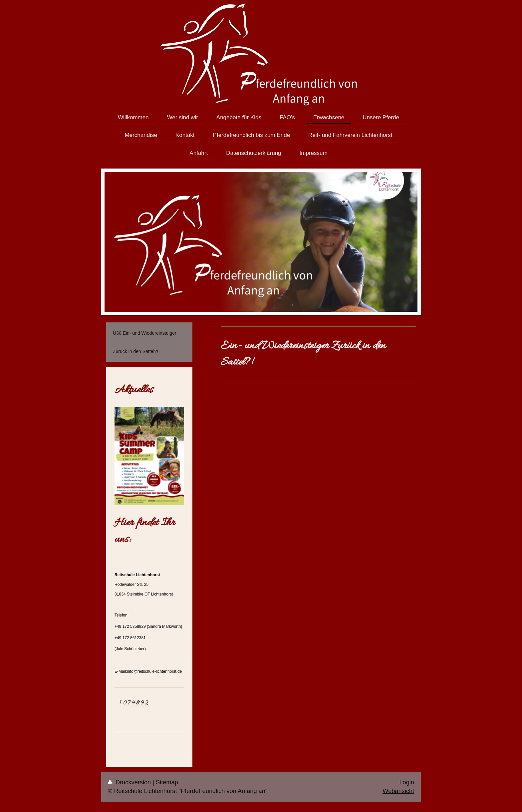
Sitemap (167, 782)
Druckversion (130, 782)
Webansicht (398, 791)
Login (407, 782)
